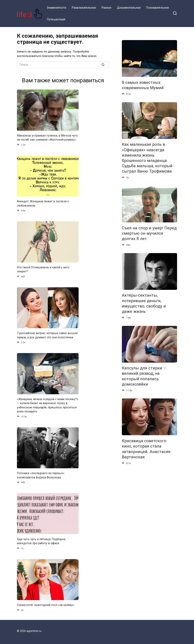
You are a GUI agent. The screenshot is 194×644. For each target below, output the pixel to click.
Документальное (129, 8)
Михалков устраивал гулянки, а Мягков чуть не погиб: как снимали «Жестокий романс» (47, 138)
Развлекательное (84, 8)
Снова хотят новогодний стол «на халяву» (46, 605)
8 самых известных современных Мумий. (143, 85)
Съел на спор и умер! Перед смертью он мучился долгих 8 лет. (149, 233)
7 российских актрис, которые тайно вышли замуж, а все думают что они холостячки (47, 335)
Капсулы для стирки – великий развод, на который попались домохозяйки (144, 376)
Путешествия (56, 19)
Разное (106, 8)
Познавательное (158, 8)
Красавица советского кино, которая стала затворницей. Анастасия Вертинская (146, 449)
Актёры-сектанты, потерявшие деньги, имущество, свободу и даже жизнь (144, 303)
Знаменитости (56, 8)
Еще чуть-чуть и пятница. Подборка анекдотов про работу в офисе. (41, 541)
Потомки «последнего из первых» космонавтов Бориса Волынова (41, 475)
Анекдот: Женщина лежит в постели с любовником (43, 203)
